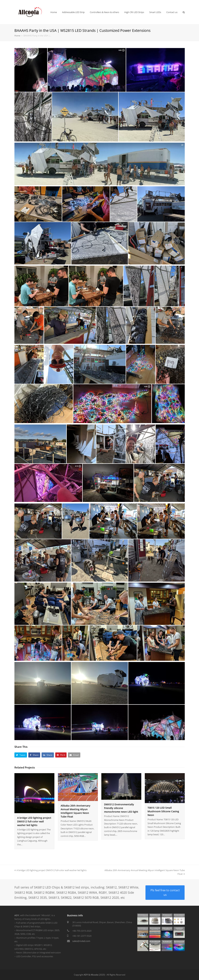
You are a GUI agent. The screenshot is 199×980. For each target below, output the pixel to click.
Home (17, 35)
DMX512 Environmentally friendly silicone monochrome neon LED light (121, 808)
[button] (21, 755)
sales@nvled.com (81, 941)
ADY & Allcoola (91, 975)
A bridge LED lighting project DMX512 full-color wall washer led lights (34, 821)
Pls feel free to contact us (165, 892)
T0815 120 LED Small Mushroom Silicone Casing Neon (163, 811)
